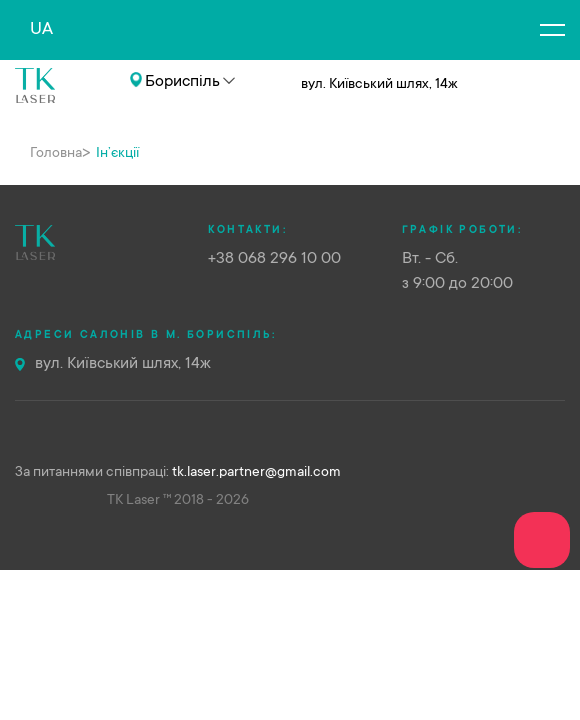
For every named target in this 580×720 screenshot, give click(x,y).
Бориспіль (182, 82)
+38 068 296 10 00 (103, 112)
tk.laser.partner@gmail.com (256, 473)
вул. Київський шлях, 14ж (123, 364)
